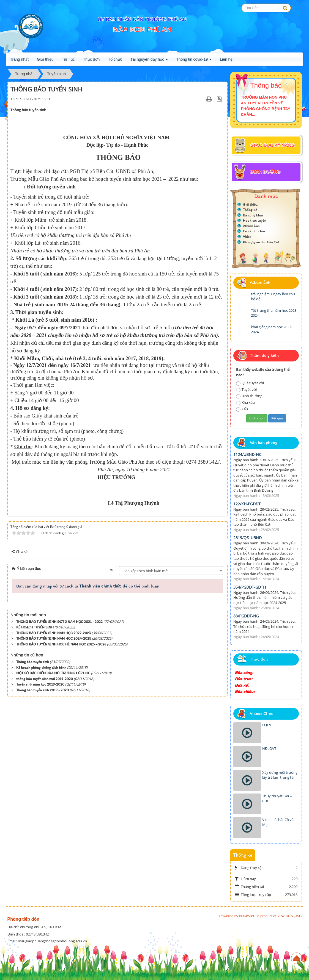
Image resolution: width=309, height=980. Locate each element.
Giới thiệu (45, 59)
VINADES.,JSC (290, 916)
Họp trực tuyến (255, 220)
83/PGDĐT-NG (246, 616)
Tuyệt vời (246, 390)
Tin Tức (68, 59)
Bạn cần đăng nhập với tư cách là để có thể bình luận (88, 586)
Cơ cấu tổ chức (254, 231)
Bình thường (249, 396)
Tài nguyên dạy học (149, 61)
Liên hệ (226, 59)
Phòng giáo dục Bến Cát (261, 242)
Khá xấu (245, 403)
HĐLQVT (269, 748)
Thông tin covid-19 (194, 61)
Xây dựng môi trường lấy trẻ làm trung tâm (280, 775)
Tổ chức (115, 59)
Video (247, 237)
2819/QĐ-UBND (248, 538)
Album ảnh (251, 226)
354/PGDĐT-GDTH (250, 587)
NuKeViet (247, 916)
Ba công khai (253, 215)
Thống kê (250, 210)
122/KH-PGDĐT (247, 504)
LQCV (267, 725)
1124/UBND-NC (247, 454)
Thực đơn (91, 59)
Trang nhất (19, 59)
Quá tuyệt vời (250, 383)
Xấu (242, 409)
